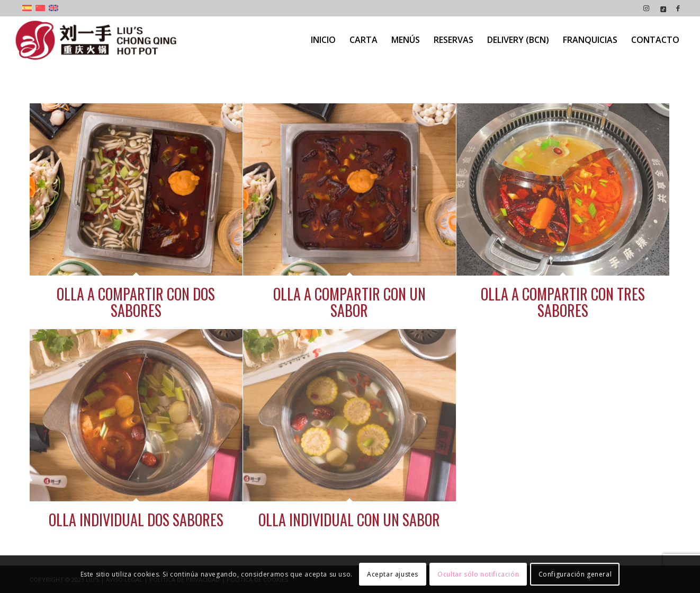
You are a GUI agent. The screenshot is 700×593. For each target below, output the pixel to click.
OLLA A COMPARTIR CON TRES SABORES (563, 302)
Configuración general (575, 574)
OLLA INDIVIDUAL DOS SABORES (136, 520)
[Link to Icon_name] (662, 8)
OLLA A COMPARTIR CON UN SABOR (349, 302)
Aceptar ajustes (393, 574)
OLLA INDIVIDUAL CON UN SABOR (349, 520)
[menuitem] (323, 40)
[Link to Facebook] (678, 8)
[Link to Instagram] (646, 8)
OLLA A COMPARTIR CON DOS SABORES (136, 302)
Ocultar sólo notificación (478, 574)
